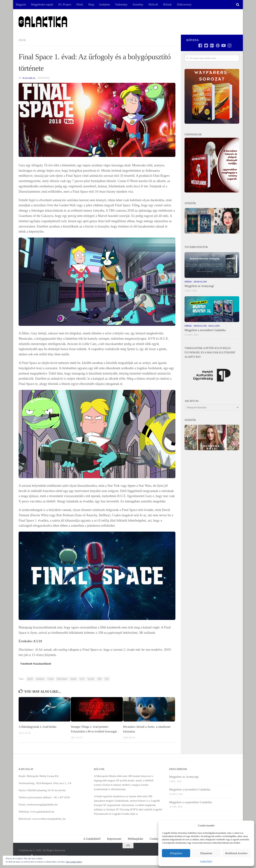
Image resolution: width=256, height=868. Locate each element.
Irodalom (105, 4)
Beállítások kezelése (236, 853)
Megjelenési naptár (42, 4)
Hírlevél (153, 4)
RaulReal (29, 78)
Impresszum (114, 843)
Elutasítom (206, 853)
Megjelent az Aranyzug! (199, 286)
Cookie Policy (206, 861)
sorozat (91, 679)
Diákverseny (184, 4)
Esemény (138, 4)
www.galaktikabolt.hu (42, 816)
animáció (40, 679)
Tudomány (121, 4)
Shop (91, 4)
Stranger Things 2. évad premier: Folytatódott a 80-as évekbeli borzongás (91, 731)
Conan (50, 679)
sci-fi (82, 679)
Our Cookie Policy (74, 862)
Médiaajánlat (135, 843)
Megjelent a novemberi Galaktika (205, 330)
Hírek (80, 4)
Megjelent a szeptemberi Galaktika (191, 807)
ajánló (30, 679)
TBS (100, 679)
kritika (73, 679)
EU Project (65, 4)
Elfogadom (176, 853)
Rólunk (167, 4)
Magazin (21, 4)
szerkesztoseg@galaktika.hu (42, 809)
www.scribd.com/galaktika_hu (49, 823)
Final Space (62, 679)
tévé (107, 679)
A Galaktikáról (92, 843)
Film (22, 40)
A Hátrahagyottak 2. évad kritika (39, 727)
